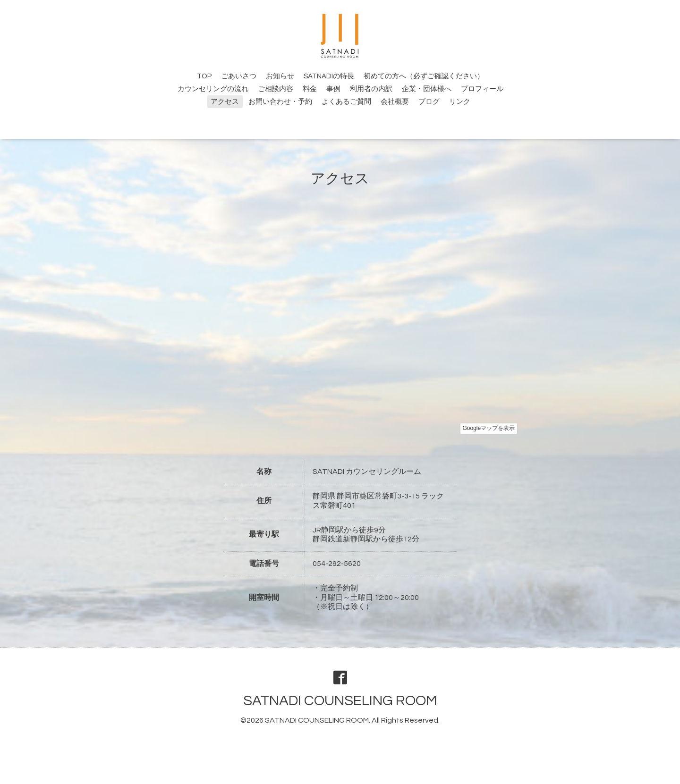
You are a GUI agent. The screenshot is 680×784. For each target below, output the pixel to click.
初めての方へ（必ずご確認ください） (424, 76)
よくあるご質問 (346, 102)
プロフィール (482, 89)
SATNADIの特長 (329, 76)
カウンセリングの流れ (213, 89)
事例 (333, 89)
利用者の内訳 (371, 89)
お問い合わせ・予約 (280, 102)
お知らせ (280, 76)
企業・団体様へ (427, 89)
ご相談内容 (276, 89)
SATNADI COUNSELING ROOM (340, 701)
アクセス (225, 102)
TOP (204, 76)
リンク (460, 102)
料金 (310, 89)
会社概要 (395, 102)
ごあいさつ (239, 76)
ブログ (429, 102)
